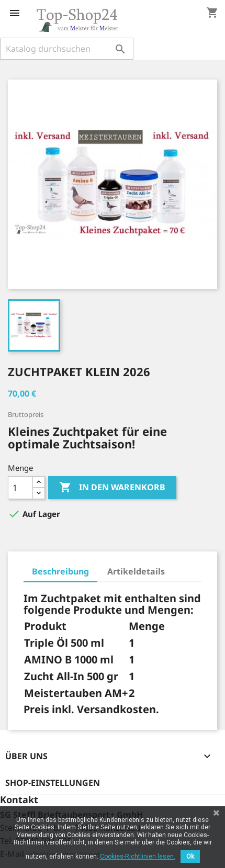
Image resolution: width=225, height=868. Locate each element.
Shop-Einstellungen (53, 783)
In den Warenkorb (112, 488)
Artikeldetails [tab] (136, 571)
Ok (190, 856)
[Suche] (67, 49)
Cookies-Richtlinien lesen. (138, 856)
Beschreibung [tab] (60, 571)
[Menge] (20, 488)
